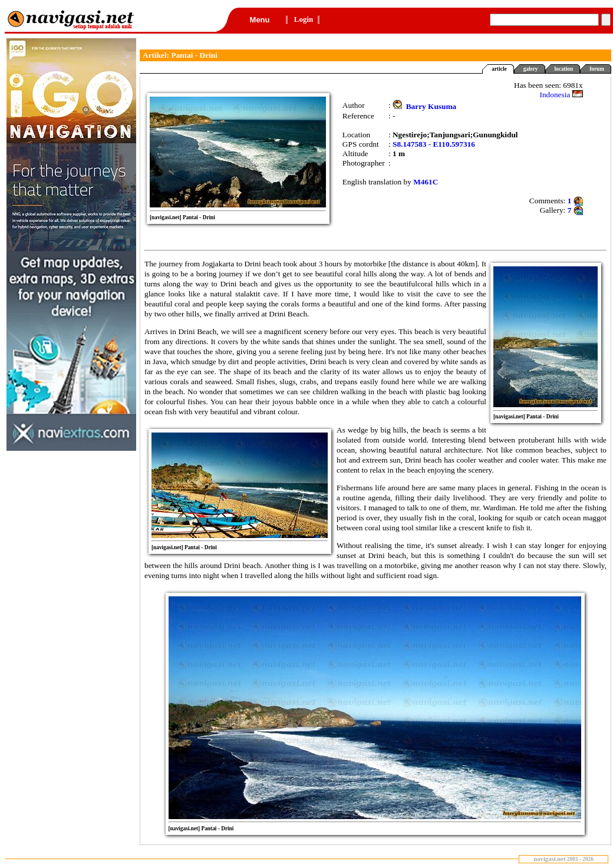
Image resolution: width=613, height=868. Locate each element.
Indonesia (561, 95)
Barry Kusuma (431, 106)
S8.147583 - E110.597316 (434, 144)
